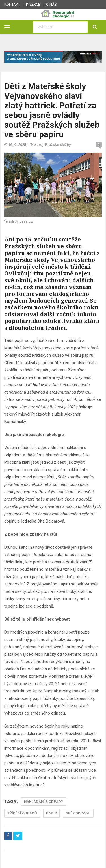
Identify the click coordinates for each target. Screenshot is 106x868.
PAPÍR (51, 813)
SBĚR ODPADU (78, 813)
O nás (51, 4)
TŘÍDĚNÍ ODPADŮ (22, 813)
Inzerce (33, 4)
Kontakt (12, 4)
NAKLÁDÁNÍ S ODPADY (44, 802)
